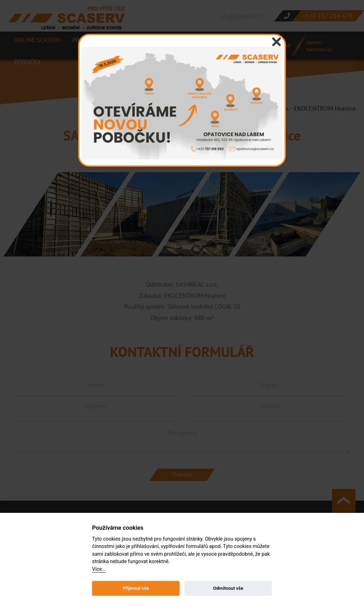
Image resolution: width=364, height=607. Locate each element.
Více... (99, 569)
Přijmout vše (136, 588)
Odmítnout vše (228, 588)
